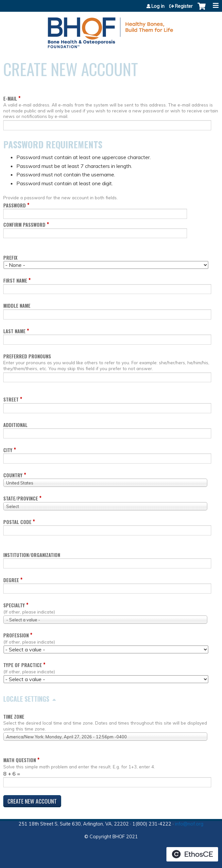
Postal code (17, 522)
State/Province (21, 498)
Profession (16, 635)
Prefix (10, 258)
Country (13, 475)
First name (15, 280)
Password (15, 205)
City (8, 450)
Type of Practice (23, 665)
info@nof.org (189, 824)
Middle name (17, 306)
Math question (20, 760)
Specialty (14, 605)
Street (11, 399)
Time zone (14, 717)
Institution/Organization (32, 555)
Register (184, 6)
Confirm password (24, 225)
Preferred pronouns (27, 356)
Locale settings (26, 699)
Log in (158, 6)
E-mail (10, 98)
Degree (11, 580)
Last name (14, 331)
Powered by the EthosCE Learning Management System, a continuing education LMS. (192, 854)
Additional (15, 425)
